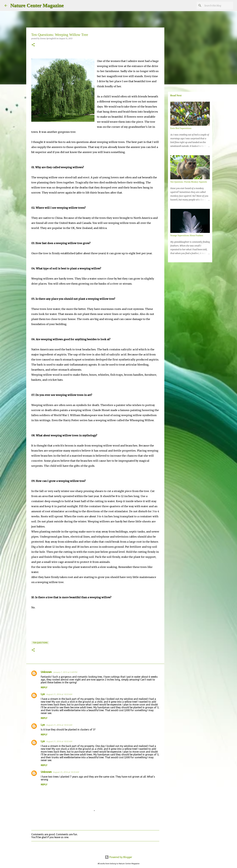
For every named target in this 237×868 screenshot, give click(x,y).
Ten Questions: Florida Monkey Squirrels (189, 182)
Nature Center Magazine (37, 5)
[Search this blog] (216, 6)
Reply (44, 687)
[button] (33, 45)
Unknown (46, 672)
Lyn (43, 694)
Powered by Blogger (118, 857)
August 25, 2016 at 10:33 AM (66, 772)
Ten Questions (40, 643)
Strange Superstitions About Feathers (187, 235)
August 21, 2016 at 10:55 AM (59, 725)
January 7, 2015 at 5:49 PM (65, 672)
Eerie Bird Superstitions (181, 128)
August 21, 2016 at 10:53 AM (59, 694)
